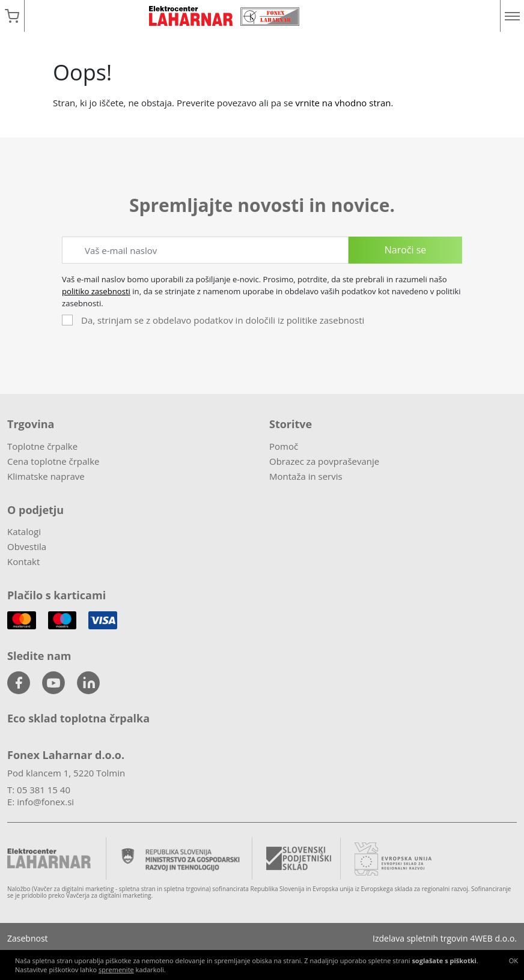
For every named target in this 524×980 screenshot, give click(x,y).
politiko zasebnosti (96, 291)
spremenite (116, 969)
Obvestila (27, 546)
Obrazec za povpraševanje (324, 461)
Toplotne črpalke (42, 446)
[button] (12, 16)
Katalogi (24, 531)
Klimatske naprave (46, 476)
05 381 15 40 (44, 790)
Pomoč (284, 446)
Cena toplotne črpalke (53, 461)
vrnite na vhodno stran (343, 103)
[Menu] (512, 16)
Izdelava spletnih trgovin (420, 938)
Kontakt (23, 561)
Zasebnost (28, 938)
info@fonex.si (45, 802)
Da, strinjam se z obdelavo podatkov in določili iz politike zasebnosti (223, 320)
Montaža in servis (306, 476)
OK (513, 960)
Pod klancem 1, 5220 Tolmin (66, 773)
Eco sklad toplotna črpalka (78, 718)
